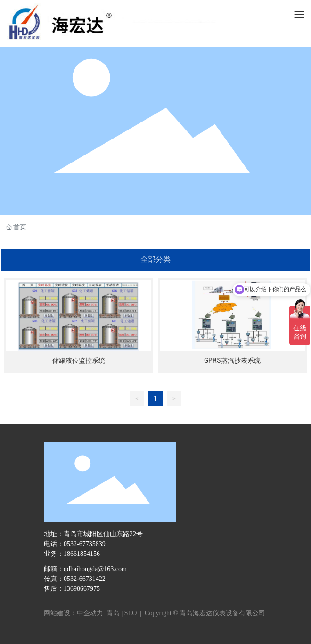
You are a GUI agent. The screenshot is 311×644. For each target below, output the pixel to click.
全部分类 (155, 259)
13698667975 (82, 589)
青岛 (113, 613)
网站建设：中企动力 (74, 613)
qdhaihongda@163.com (95, 569)
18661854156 (82, 554)
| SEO (128, 613)
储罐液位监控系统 (79, 360)
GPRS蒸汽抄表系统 (232, 360)
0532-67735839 (85, 544)
